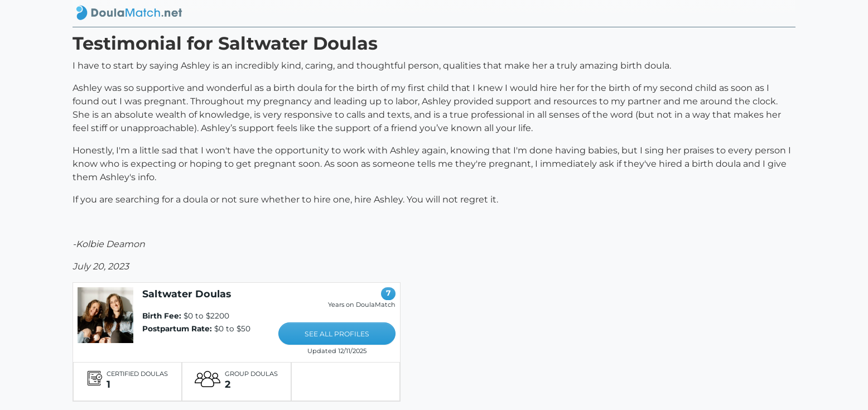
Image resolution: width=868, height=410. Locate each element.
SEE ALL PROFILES (337, 334)
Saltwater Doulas (187, 294)
